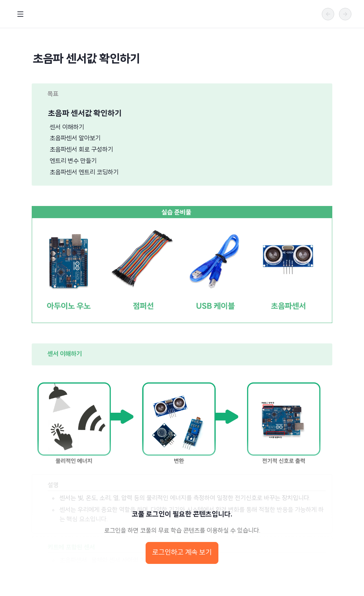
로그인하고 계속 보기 (182, 553)
